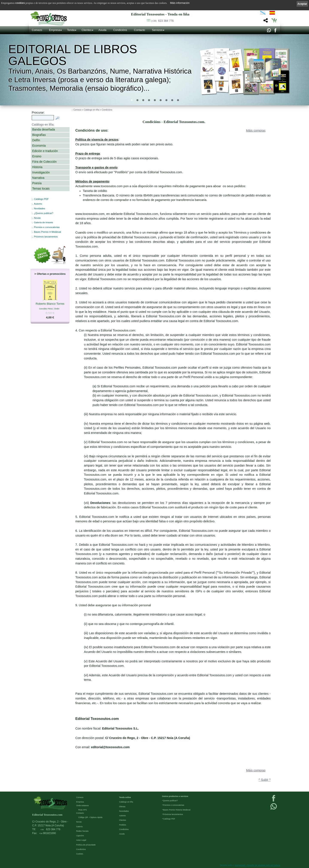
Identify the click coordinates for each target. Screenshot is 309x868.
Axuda (102, 30)
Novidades (39, 208)
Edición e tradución (45, 151)
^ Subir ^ (265, 780)
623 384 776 (162, 21)
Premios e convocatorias (47, 227)
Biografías (39, 135)
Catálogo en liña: (43, 125)
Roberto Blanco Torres (50, 304)
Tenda (71, 30)
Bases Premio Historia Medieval (177, 810)
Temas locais (41, 188)
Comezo (37, 30)
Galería (79, 827)
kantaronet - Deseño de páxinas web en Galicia (257, 865)
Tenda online (125, 797)
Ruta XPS (83, 810)
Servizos (157, 30)
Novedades (124, 811)
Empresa (55, 30)
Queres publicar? (170, 801)
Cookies (80, 854)
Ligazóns (80, 836)
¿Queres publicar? (44, 213)
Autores (38, 204)
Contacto (139, 30)
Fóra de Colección (44, 162)
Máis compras (256, 131)
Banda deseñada (44, 129)
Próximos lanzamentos (46, 237)
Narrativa (38, 178)
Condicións (120, 30)
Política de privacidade (86, 845)
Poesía (37, 183)
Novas (37, 218)
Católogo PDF (169, 819)
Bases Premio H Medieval (47, 232)
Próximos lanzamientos (173, 814)
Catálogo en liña (91, 110)
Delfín (36, 140)
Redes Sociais (82, 831)
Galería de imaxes (43, 222)
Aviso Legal (81, 840)
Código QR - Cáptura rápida (90, 817)
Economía (39, 146)
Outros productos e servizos (175, 796)
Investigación (41, 172)
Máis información (180, 3)
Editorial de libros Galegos (73, 55)
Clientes (87, 30)
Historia (37, 167)
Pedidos (123, 825)
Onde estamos (83, 806)
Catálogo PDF (41, 199)
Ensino (37, 156)
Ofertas (122, 807)
